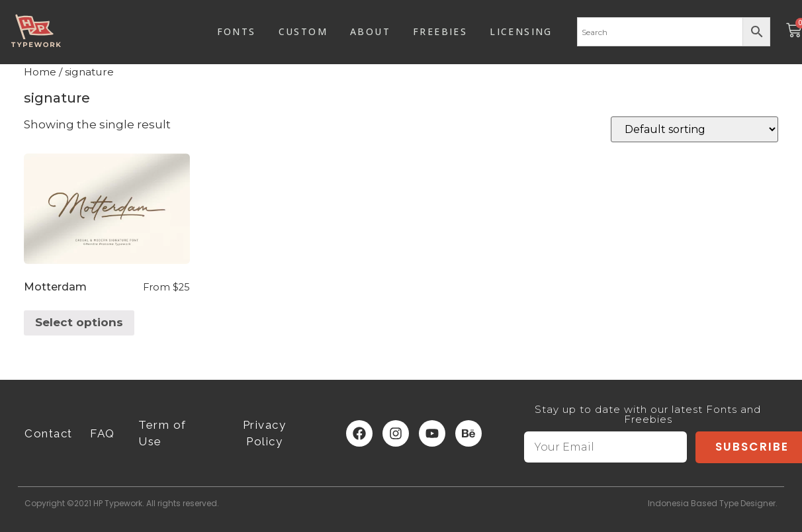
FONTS (237, 31)
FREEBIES (440, 31)
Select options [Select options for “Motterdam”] (79, 322)
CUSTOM (303, 31)
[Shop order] (694, 129)
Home (40, 72)
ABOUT (370, 31)
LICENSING (521, 31)
